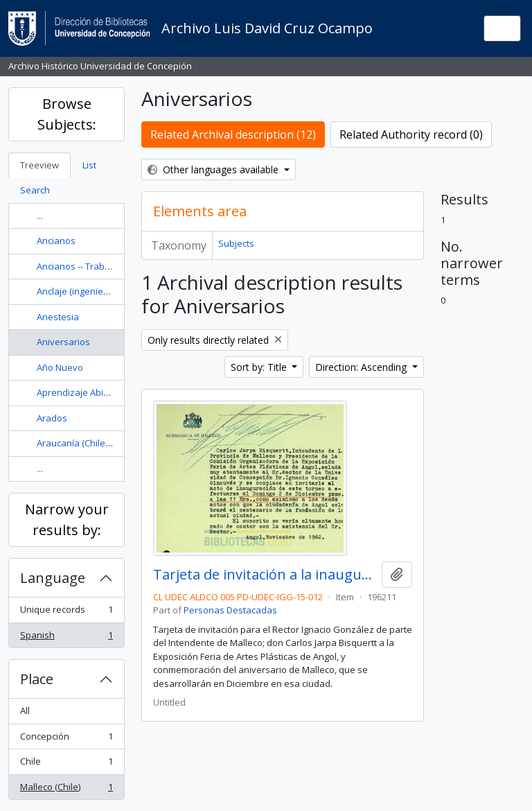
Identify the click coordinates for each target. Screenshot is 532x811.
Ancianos (56, 241)
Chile (66, 764)
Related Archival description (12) (233, 134)
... (40, 216)
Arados (52, 418)
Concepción (66, 739)
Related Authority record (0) (411, 134)
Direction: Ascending (362, 367)
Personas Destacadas (230, 610)
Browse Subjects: (67, 114)
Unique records (66, 612)
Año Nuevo (60, 367)
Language (53, 578)
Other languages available (214, 169)
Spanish (66, 638)
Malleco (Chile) (66, 790)
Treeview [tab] (39, 165)
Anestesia (58, 317)
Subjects (236, 243)
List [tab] (89, 165)
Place (37, 679)
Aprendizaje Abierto (79, 392)
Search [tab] (35, 190)
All (25, 710)
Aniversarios (63, 342)
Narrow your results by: (67, 520)
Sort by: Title (260, 367)
